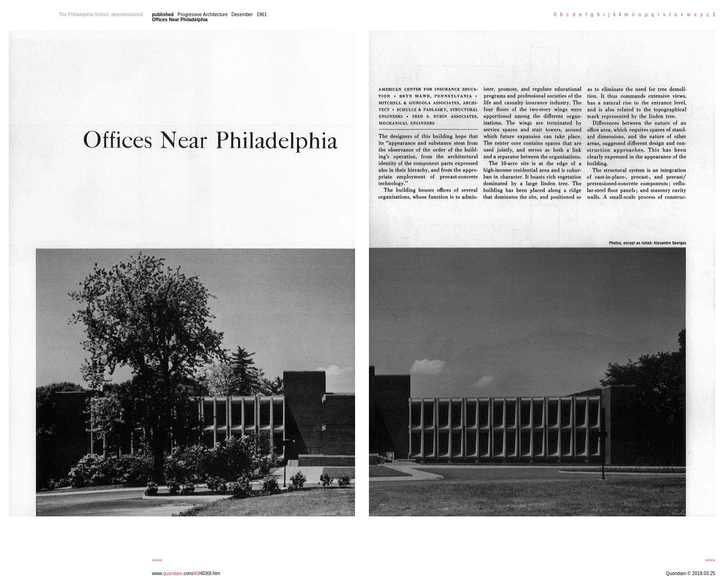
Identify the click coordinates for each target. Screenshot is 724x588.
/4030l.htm (209, 573)
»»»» (710, 560)
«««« (157, 560)
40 (196, 573)
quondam (173, 573)
